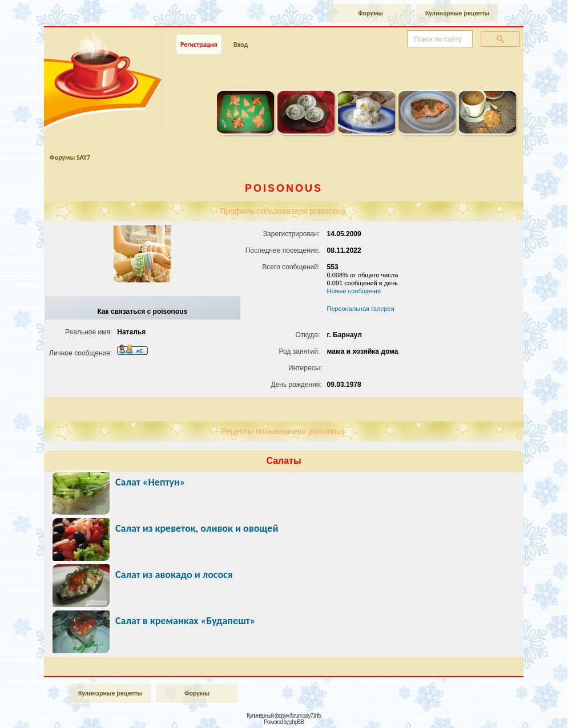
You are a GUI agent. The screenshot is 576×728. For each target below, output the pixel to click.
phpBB (297, 722)
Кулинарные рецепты (457, 13)
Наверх (527, 707)
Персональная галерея (361, 309)
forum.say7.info (306, 716)
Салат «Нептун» (150, 482)
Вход (241, 45)
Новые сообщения (354, 291)
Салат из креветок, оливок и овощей (197, 528)
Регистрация (199, 45)
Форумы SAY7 (70, 157)
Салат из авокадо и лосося (174, 575)
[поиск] (439, 39)
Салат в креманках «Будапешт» (185, 621)
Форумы (370, 13)
